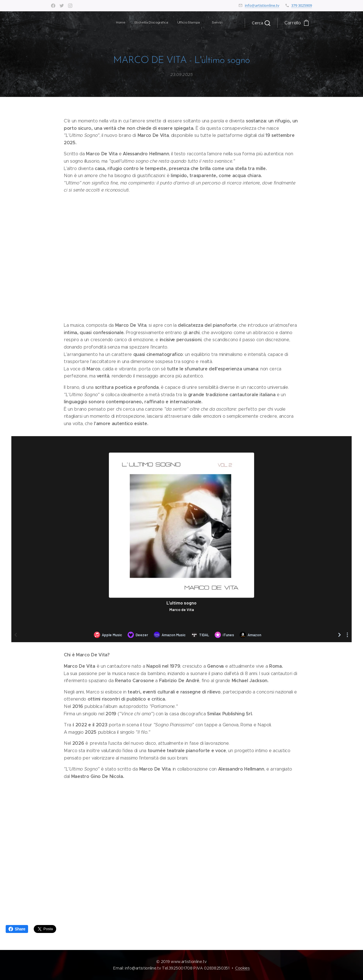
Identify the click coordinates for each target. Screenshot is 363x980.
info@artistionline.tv (262, 5)
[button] (261, 23)
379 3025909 (302, 5)
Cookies (242, 968)
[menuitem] (152, 23)
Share (17, 929)
